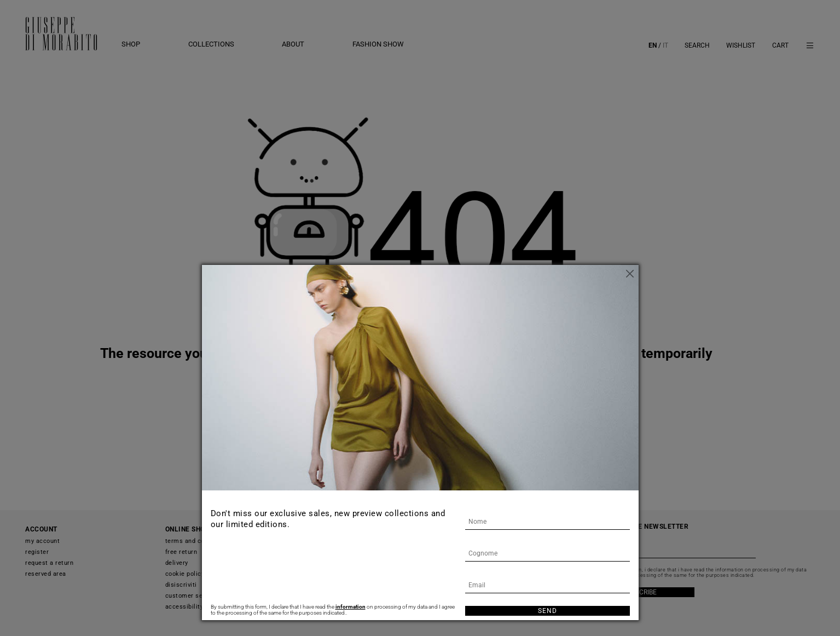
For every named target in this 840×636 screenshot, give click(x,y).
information (351, 607)
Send (548, 611)
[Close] (630, 273)
